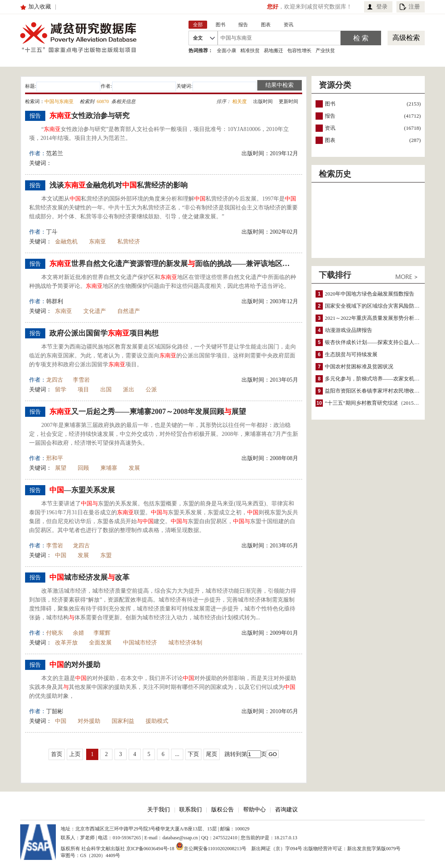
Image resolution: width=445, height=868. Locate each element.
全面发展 (100, 643)
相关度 (239, 101)
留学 (61, 390)
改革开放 (66, 643)
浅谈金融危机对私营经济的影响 (119, 185)
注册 (414, 7)
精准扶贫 (250, 51)
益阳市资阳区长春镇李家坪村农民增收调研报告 (380, 391)
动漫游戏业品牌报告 (349, 330)
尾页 (212, 754)
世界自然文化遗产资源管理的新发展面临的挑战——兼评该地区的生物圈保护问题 (173, 264)
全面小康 (227, 51)
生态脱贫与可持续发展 (351, 354)
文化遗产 (95, 311)
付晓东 (55, 633)
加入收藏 (40, 7)
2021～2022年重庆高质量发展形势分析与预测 (377, 318)
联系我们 (191, 810)
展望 (61, 468)
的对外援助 (75, 665)
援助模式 (157, 721)
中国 (61, 555)
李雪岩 (81, 380)
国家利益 (123, 721)
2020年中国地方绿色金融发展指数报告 (370, 294)
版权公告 (222, 810)
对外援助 (89, 721)
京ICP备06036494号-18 (150, 849)
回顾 (83, 468)
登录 (382, 7)
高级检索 (406, 38)
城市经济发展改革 (89, 577)
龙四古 (55, 380)
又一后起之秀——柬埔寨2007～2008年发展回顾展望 (148, 412)
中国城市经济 (140, 643)
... (177, 754)
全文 (198, 38)
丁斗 (52, 232)
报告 (330, 116)
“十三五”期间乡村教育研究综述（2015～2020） (380, 403)
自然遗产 (129, 311)
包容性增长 (299, 51)
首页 (57, 754)
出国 (106, 390)
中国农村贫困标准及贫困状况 (359, 366)
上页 (75, 754)
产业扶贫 (325, 51)
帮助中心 (254, 810)
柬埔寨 (109, 468)
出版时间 (263, 101)
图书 (330, 104)
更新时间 (288, 101)
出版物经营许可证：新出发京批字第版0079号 (352, 849)
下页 (193, 754)
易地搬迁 (273, 51)
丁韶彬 (55, 711)
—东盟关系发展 (82, 490)
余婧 (78, 633)
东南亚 (97, 242)
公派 (151, 390)
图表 (330, 140)
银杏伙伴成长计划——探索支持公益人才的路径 (380, 342)
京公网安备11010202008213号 (211, 846)
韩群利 (55, 301)
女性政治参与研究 (89, 116)
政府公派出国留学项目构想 (104, 333)
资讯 (330, 128)
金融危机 (66, 242)
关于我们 (159, 810)
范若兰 (55, 153)
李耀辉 (102, 633)
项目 (83, 390)
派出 (129, 390)
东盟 (106, 555)
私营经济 (129, 242)
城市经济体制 (185, 643)
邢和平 (55, 458)
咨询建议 (286, 810)
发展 (134, 468)
